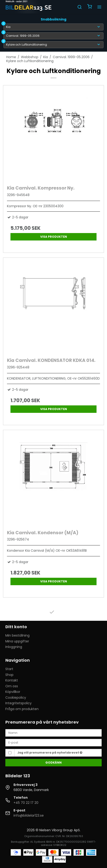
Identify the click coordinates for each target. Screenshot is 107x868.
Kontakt (12, 680)
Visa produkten (54, 237)
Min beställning (17, 635)
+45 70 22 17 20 (26, 803)
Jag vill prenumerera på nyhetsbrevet (50, 753)
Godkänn (53, 763)
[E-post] (53, 742)
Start (9, 669)
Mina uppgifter (17, 641)
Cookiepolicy (16, 698)
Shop (9, 675)
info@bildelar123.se (29, 815)
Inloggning (14, 647)
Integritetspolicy (18, 703)
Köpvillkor (13, 692)
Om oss (12, 686)
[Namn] (53, 733)
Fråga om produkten (22, 709)
